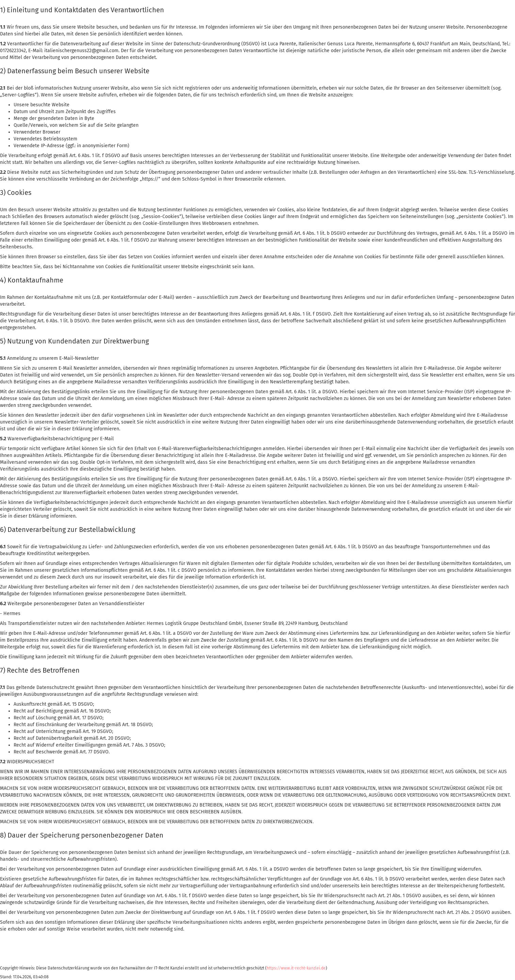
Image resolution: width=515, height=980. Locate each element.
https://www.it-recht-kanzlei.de (296, 968)
